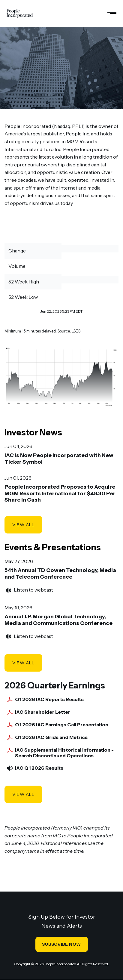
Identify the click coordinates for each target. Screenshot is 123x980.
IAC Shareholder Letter (43, 712)
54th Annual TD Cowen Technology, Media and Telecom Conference (60, 573)
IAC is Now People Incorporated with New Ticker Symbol (59, 459)
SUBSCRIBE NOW (61, 944)
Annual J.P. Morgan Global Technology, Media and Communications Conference (58, 620)
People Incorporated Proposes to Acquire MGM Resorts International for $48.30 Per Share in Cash (60, 493)
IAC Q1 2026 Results (39, 768)
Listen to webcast (33, 590)
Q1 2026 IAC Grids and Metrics (51, 737)
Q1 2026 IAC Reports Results (49, 699)
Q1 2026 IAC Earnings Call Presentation (62, 725)
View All (23, 525)
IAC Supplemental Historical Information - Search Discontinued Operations (64, 753)
